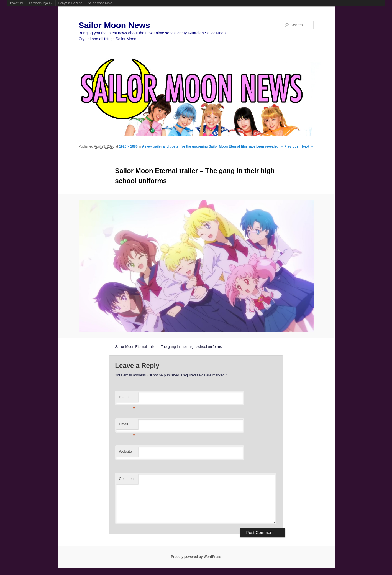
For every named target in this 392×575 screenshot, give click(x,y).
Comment (127, 479)
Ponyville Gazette (70, 3)
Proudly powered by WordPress (196, 557)
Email (127, 426)
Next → (308, 146)
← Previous (289, 146)
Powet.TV (17, 3)
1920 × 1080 (128, 146)
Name (127, 398)
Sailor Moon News (100, 3)
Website (125, 451)
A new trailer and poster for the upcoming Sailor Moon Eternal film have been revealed (210, 146)
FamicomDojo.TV (41, 3)
